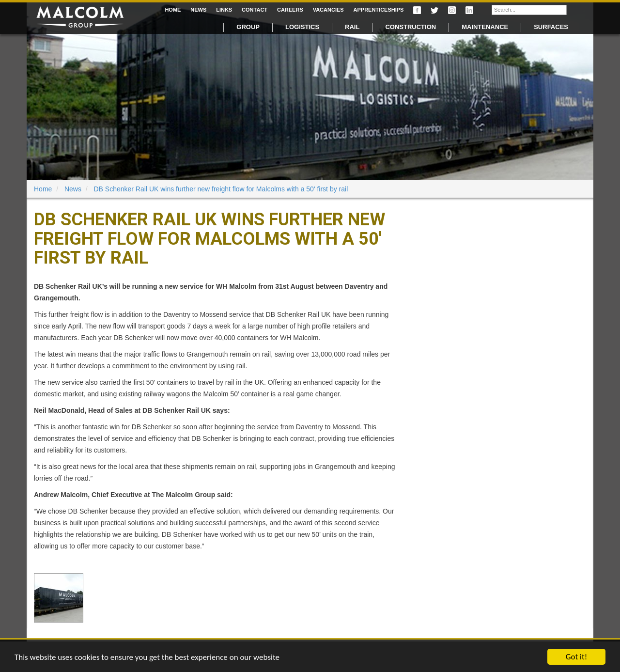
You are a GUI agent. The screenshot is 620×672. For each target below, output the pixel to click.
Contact (255, 10)
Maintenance (485, 27)
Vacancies (328, 10)
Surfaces (551, 27)
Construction (411, 27)
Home (173, 10)
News (198, 10)
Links (224, 10)
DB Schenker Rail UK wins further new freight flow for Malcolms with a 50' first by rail (221, 189)
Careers (290, 10)
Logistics (302, 27)
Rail (352, 27)
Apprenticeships (379, 10)
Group (248, 27)
